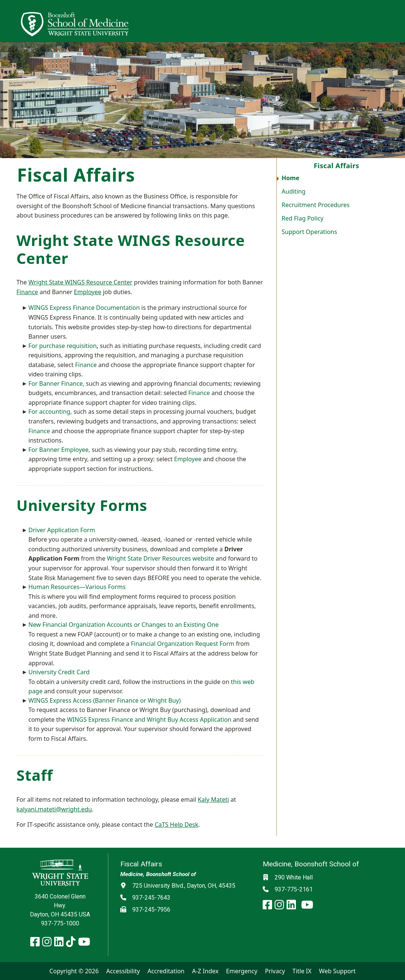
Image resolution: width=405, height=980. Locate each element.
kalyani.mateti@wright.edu (54, 809)
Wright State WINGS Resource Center (80, 282)
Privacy (275, 971)
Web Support (337, 971)
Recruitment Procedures (316, 205)
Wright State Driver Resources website (160, 558)
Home (290, 178)
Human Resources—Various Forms (77, 587)
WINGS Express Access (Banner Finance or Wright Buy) (105, 700)
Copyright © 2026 (74, 971)
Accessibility (123, 971)
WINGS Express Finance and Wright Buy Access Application (149, 719)
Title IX (302, 971)
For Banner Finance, (56, 383)
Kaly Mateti (213, 799)
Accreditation (166, 971)
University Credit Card (59, 672)
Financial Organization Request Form (183, 644)
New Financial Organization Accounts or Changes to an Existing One (123, 625)
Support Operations (309, 232)
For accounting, (50, 412)
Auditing (294, 191)
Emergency (242, 971)
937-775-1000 (60, 923)
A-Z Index (205, 971)
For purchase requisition (63, 346)
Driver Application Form (62, 530)
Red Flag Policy (303, 218)
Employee (88, 292)
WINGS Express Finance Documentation (84, 308)
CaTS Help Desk (177, 825)
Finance (27, 292)
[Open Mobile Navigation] (396, 21)
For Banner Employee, (59, 450)
